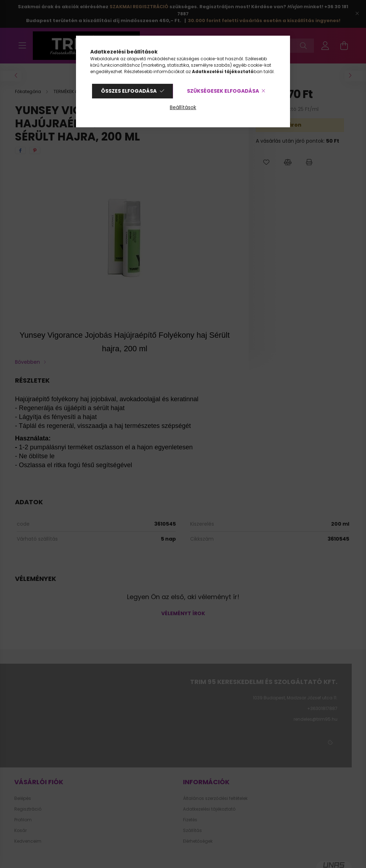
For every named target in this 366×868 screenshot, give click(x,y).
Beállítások (183, 107)
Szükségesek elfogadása (223, 91)
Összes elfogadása (129, 91)
